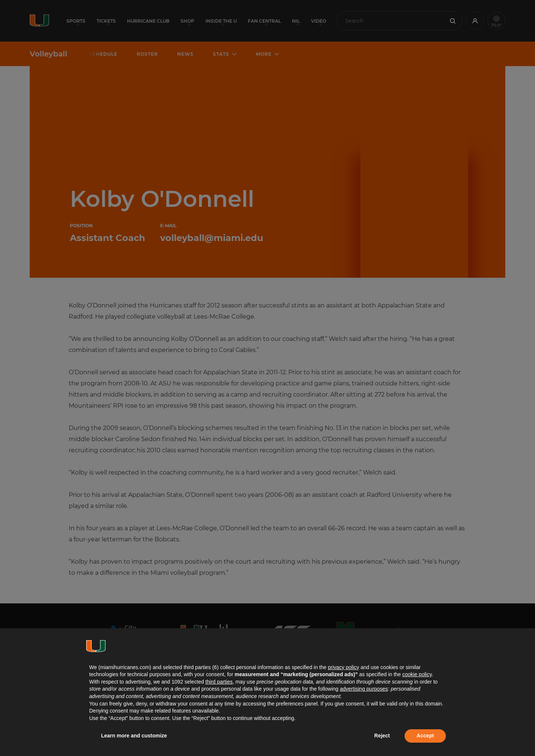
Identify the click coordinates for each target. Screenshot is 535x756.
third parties (219, 682)
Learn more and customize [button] (134, 736)
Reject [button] (382, 736)
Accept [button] (425, 736)
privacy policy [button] (343, 667)
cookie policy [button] (417, 674)
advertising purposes (364, 689)
